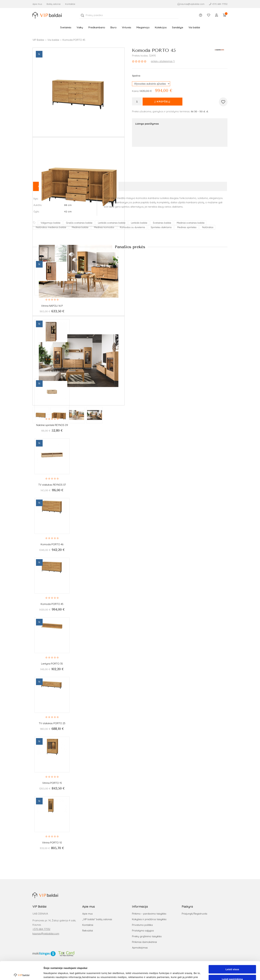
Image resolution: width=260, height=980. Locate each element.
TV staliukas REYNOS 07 (52, 485)
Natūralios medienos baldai (51, 227)
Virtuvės (127, 29)
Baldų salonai (54, 4)
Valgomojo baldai (50, 223)
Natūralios (208, 227)
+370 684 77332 (41, 929)
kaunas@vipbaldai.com (46, 934)
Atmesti (232, 970)
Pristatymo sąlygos (143, 931)
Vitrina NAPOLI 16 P (52, 306)
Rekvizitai (88, 931)
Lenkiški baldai (139, 223)
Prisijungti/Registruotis (195, 914)
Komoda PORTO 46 (52, 544)
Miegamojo (143, 29)
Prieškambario (97, 29)
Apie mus (37, 4)
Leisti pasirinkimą (232, 961)
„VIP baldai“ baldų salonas (97, 919)
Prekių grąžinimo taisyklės (147, 936)
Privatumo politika (142, 925)
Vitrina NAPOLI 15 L (52, 365)
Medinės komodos (104, 227)
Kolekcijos (161, 29)
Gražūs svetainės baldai (79, 223)
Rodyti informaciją (170, 973)
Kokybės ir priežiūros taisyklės (149, 919)
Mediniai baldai (80, 227)
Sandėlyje (178, 29)
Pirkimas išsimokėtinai (144, 942)
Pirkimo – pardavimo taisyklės (149, 914)
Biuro (114, 29)
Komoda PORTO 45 (52, 604)
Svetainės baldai (162, 223)
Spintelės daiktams (161, 227)
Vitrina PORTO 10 (52, 843)
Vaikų (80, 29)
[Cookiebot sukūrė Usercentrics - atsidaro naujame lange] (21, 974)
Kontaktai (70, 4)
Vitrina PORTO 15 (52, 783)
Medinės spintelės (187, 227)
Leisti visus (232, 951)
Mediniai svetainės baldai (191, 223)
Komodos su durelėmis (132, 227)
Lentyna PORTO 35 (52, 664)
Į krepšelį (162, 101)
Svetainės (66, 29)
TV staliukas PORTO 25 (52, 723)
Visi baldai (194, 29)
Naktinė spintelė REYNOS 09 (52, 425)
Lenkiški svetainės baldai (112, 223)
